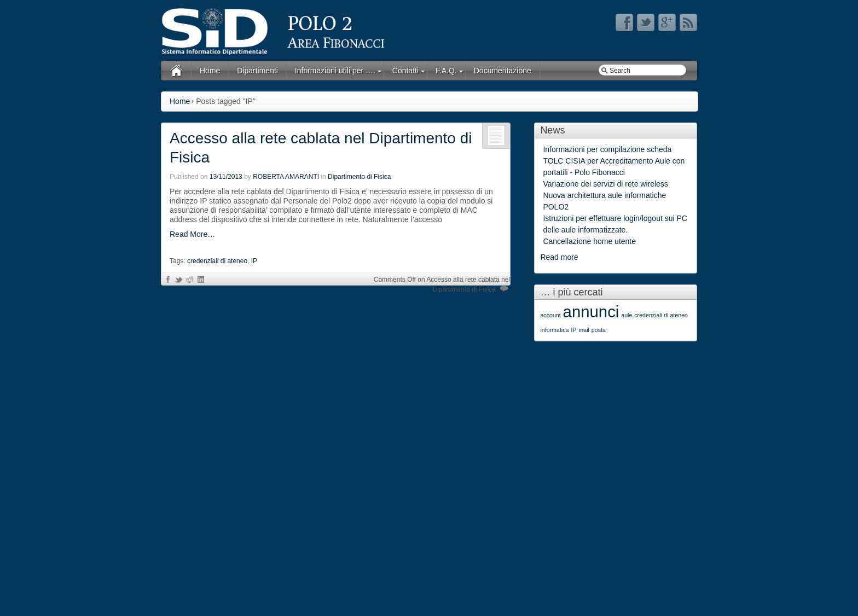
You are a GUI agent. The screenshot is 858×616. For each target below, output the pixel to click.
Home (210, 71)
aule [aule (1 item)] (627, 315)
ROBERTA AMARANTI (286, 177)
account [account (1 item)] (550, 315)
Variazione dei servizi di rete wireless (605, 184)
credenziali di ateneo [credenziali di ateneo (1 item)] (661, 315)
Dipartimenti (257, 71)
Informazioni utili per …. (335, 71)
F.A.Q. (446, 71)
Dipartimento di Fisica (359, 177)
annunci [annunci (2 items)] (591, 312)
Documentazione (503, 71)
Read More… (192, 234)
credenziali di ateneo (217, 261)
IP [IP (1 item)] (573, 330)
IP (254, 261)
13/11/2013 (226, 177)
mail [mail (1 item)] (584, 330)
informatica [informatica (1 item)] (554, 330)
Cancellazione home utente (589, 241)
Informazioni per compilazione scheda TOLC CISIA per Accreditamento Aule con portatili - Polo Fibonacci (614, 161)
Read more (559, 257)
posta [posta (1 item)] (599, 330)
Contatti (405, 71)
